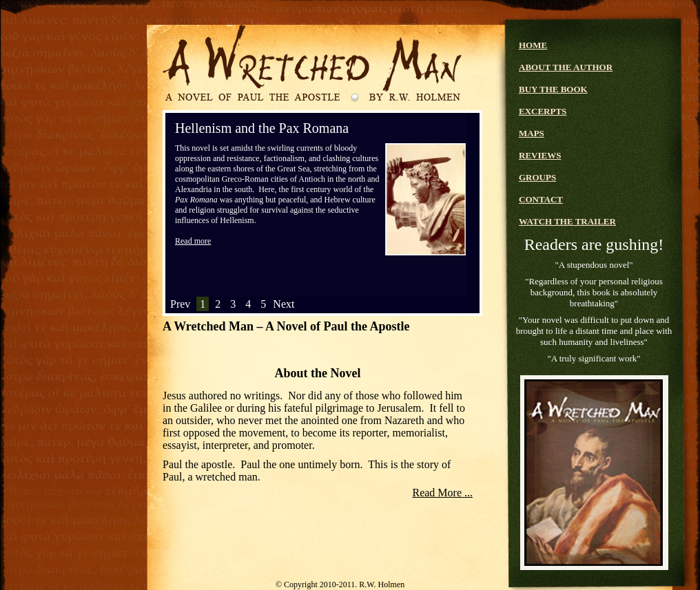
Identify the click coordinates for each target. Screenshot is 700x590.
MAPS (532, 133)
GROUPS (537, 177)
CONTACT (541, 199)
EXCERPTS (543, 111)
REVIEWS (540, 155)
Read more (193, 241)
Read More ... (442, 493)
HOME (533, 45)
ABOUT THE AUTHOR (566, 67)
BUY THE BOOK (553, 89)
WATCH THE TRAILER (567, 221)
